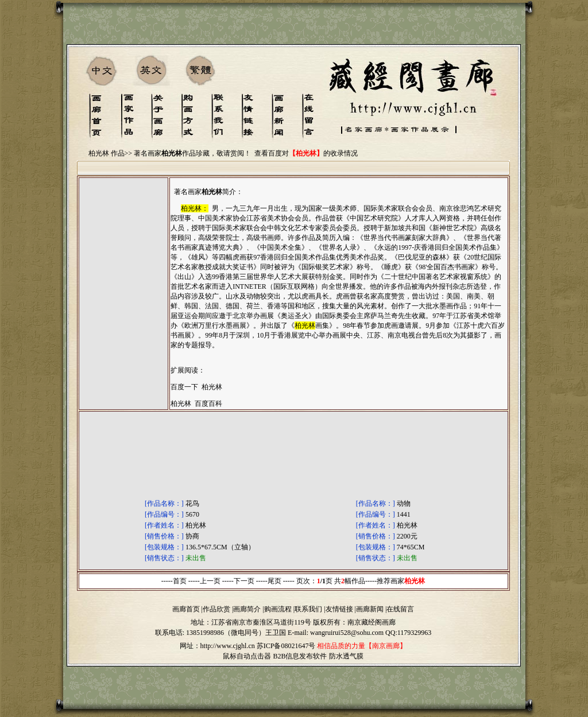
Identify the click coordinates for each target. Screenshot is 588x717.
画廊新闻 (370, 609)
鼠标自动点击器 (247, 656)
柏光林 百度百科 (196, 404)
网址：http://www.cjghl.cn (217, 646)
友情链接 (339, 609)
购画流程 (278, 609)
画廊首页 (186, 609)
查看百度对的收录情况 (306, 153)
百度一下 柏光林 (196, 387)
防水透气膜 (346, 656)
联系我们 (308, 609)
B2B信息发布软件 (300, 656)
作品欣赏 (216, 609)
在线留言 (400, 609)
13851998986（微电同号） (226, 633)
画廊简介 (247, 609)
